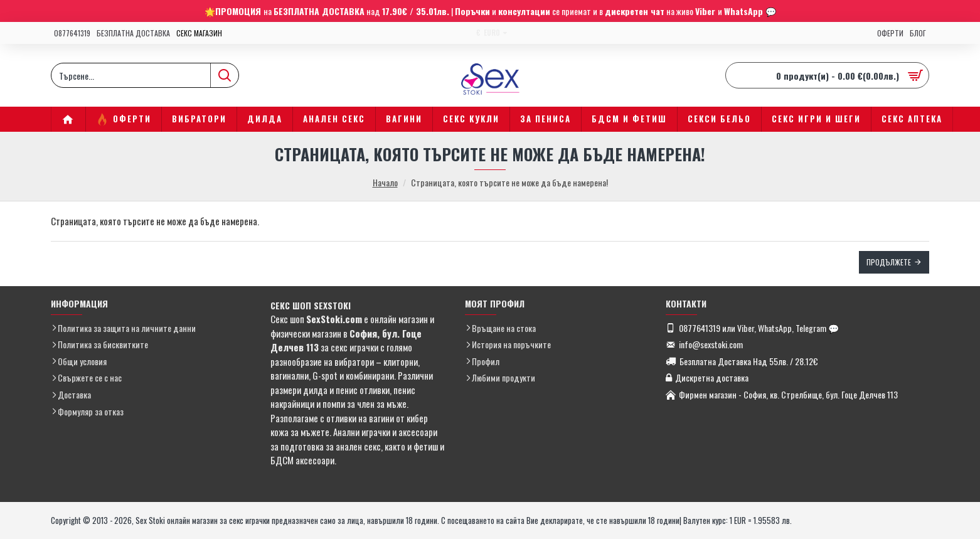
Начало (385, 182)
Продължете (889, 262)
